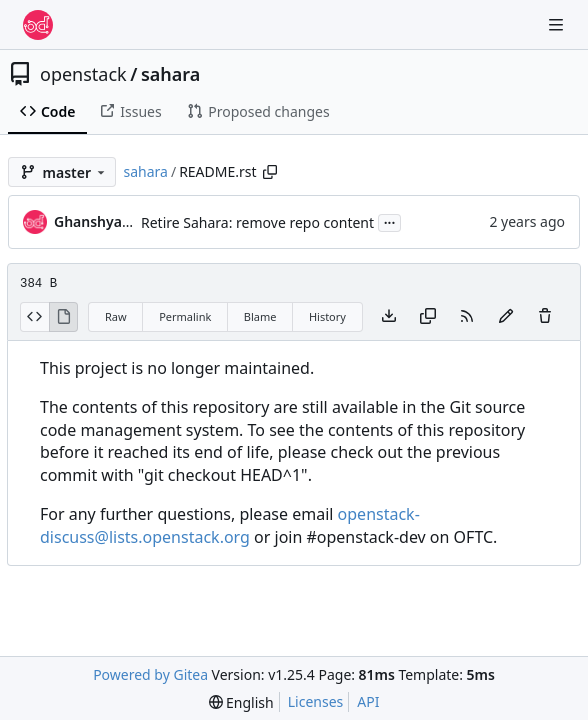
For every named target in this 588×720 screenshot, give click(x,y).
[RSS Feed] (467, 317)
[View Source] (34, 317)
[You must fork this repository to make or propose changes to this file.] (506, 317)
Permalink (185, 316)
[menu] (241, 702)
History (327, 316)
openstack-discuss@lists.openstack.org (230, 525)
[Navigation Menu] (558, 24)
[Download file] (389, 317)
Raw (116, 316)
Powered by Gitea (150, 674)
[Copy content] (428, 317)
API (368, 701)
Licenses (316, 701)
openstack (83, 74)
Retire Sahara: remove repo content (257, 222)
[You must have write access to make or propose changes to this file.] (545, 317)
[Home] (38, 25)
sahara (170, 74)
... (390, 221)
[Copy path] (270, 172)
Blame (260, 316)
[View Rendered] (64, 317)
